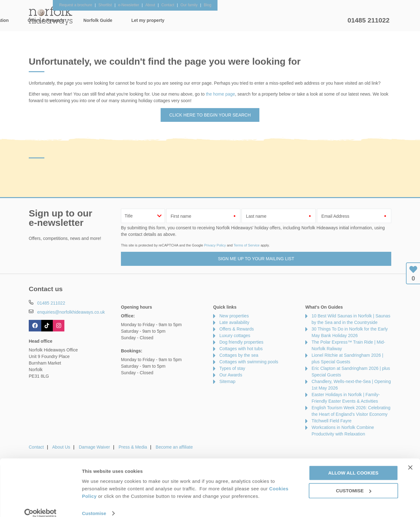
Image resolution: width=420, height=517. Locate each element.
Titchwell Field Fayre (332, 421)
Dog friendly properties (241, 342)
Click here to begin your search (210, 115)
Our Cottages (127, 20)
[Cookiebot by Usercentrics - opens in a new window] (40, 505)
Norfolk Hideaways (51, 16)
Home (88, 20)
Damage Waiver (94, 447)
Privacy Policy (215, 245)
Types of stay (232, 368)
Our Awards (231, 375)
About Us (61, 447)
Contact (36, 447)
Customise (94, 505)
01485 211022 (368, 20)
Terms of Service (246, 245)
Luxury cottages (235, 336)
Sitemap (227, 381)
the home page (220, 94)
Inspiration (171, 20)
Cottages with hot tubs (241, 349)
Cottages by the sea (239, 355)
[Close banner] (410, 459)
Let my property (322, 20)
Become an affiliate (174, 447)
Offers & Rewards (220, 20)
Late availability (234, 322)
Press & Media (133, 447)
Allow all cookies (353, 464)
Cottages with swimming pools (249, 362)
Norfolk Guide (271, 20)
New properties (234, 316)
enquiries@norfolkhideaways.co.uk (71, 312)
